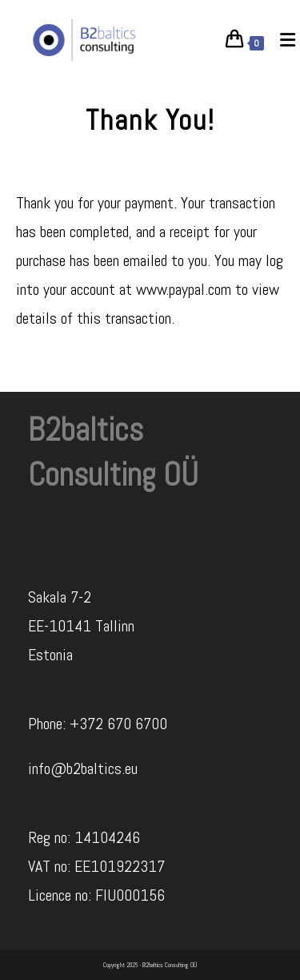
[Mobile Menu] (282, 40)
